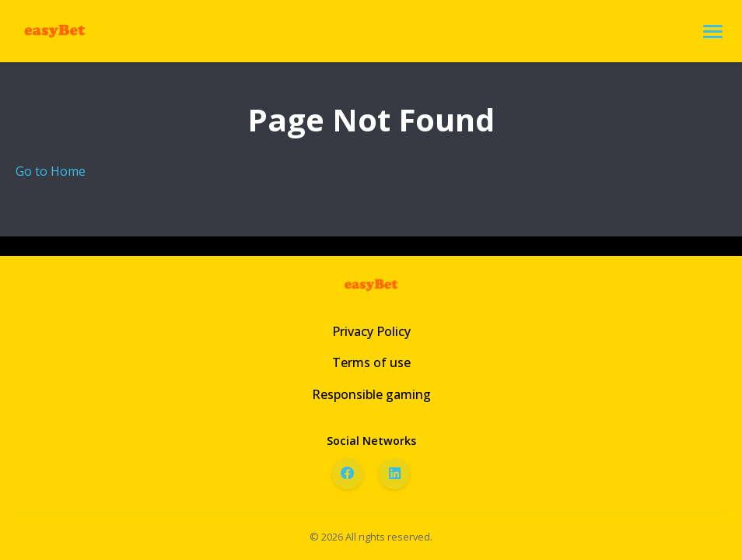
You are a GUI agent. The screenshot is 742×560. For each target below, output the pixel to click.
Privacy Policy (371, 331)
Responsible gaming (371, 394)
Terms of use (371, 362)
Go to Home (51, 171)
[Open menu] (713, 31)
